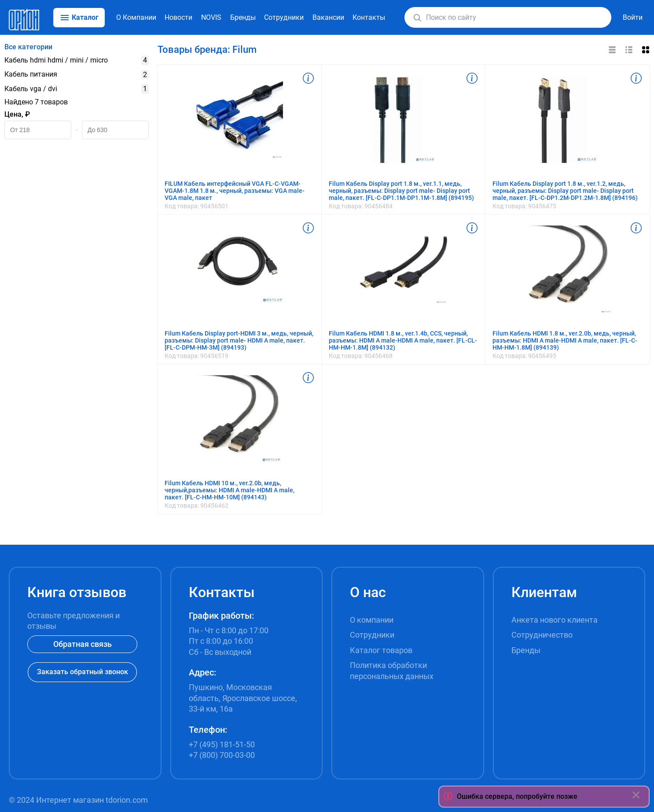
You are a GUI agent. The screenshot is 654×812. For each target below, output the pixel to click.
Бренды (243, 17)
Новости (178, 17)
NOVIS (211, 17)
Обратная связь (83, 644)
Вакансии (328, 17)
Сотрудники (284, 17)
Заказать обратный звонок (83, 672)
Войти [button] (633, 17)
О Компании (136, 17)
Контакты (369, 17)
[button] (417, 18)
